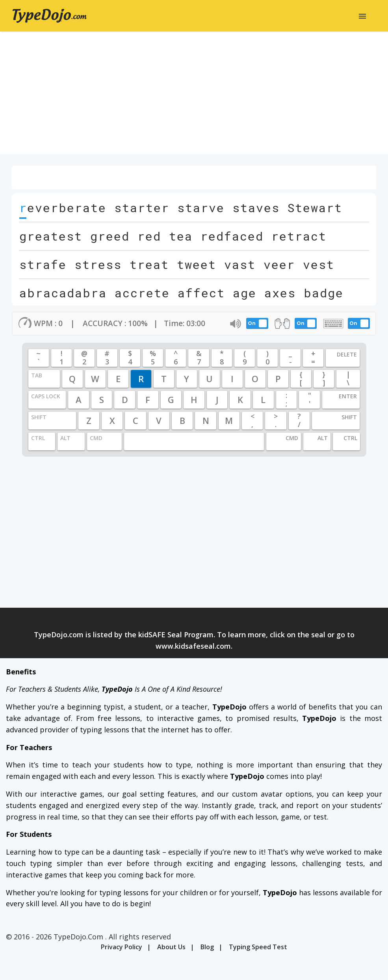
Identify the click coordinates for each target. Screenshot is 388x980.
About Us (171, 947)
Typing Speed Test (258, 947)
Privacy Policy (122, 947)
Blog (207, 947)
